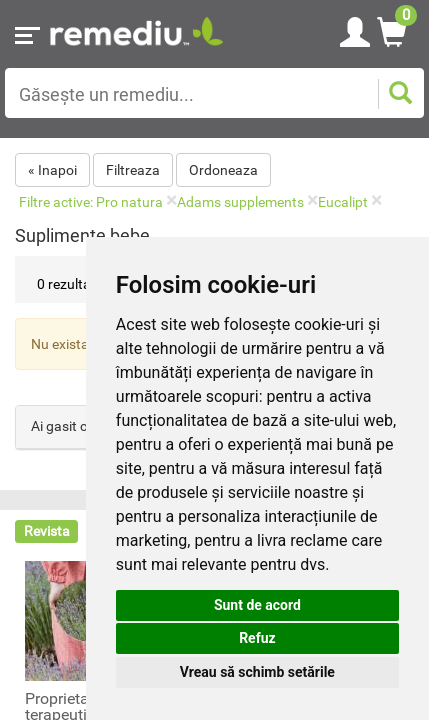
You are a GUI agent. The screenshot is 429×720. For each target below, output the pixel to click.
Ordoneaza (223, 170)
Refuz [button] (257, 638)
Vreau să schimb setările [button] (257, 672)
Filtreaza (133, 170)
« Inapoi (52, 170)
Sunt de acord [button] (257, 605)
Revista (47, 531)
